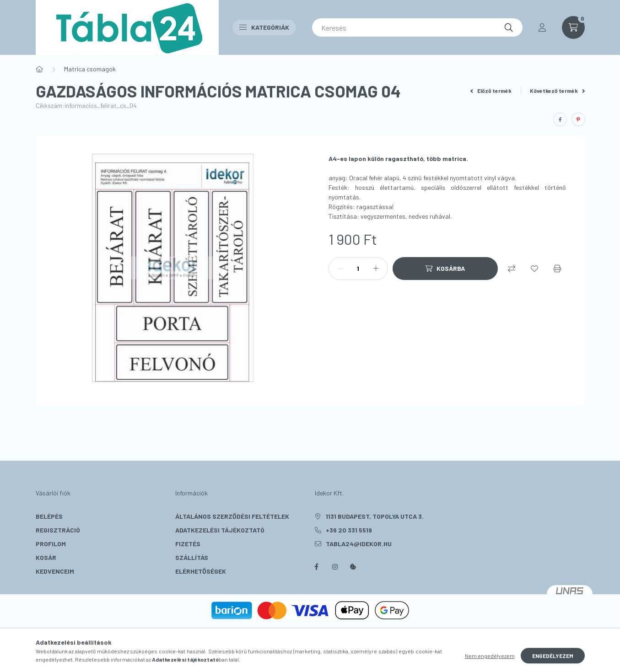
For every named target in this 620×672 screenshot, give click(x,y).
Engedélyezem (553, 662)
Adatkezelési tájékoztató (220, 530)
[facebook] (560, 119)
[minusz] (340, 269)
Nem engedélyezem (490, 662)
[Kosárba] (445, 269)
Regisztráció (58, 530)
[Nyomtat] (557, 269)
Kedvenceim (55, 571)
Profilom (51, 544)
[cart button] (573, 27)
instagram (335, 567)
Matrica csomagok (90, 69)
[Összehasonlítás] (512, 269)
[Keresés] (417, 27)
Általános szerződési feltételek (232, 516)
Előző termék (491, 91)
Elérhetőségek (201, 571)
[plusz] (376, 269)
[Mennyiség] (358, 269)
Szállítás (192, 557)
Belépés (49, 516)
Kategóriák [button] (264, 27)
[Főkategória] (39, 69)
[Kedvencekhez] (534, 269)
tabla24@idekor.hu (359, 544)
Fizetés (188, 544)
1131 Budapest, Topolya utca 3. (375, 516)
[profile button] (542, 27)
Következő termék (557, 91)
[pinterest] (578, 119)
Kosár (46, 557)
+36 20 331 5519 (349, 530)
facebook (317, 567)
